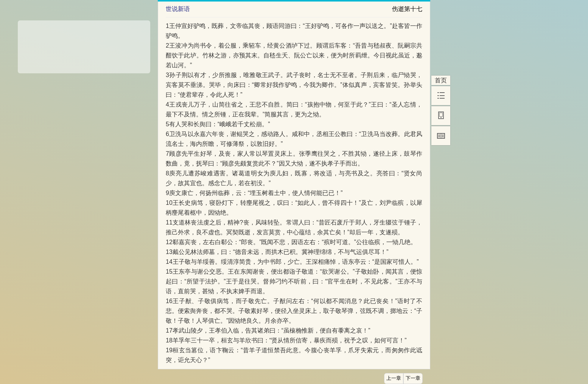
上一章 (394, 378)
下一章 (413, 378)
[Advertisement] (84, 44)
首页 (441, 80)
